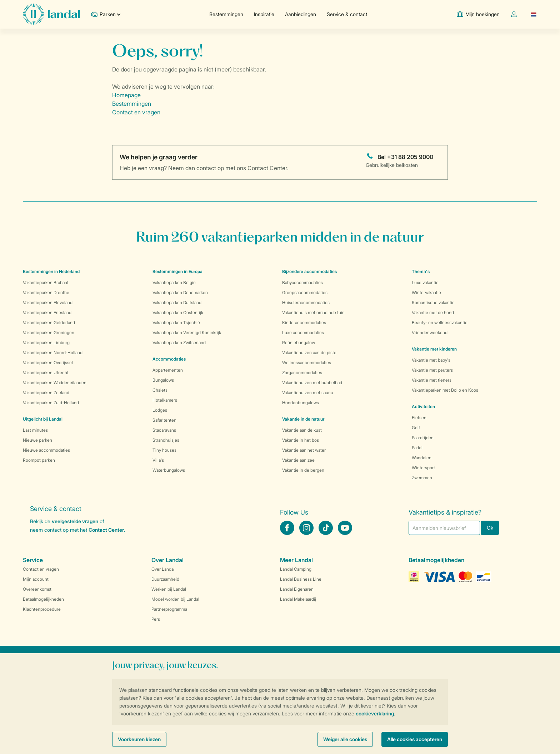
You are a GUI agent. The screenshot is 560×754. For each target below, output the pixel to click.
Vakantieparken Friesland (47, 312)
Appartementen (168, 370)
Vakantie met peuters (432, 370)
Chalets (160, 390)
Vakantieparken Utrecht (46, 373)
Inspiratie (264, 14)
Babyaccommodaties (302, 282)
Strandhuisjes (166, 440)
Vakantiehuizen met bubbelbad (312, 383)
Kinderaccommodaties (304, 323)
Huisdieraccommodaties (306, 302)
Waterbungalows (169, 470)
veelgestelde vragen (75, 521)
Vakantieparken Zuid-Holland (51, 403)
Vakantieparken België (174, 282)
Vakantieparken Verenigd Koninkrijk (187, 333)
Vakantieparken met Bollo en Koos (445, 390)
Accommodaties (169, 359)
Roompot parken (39, 460)
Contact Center (106, 530)
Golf (416, 428)
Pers (156, 619)
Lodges (160, 410)
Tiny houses (164, 450)
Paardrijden (423, 438)
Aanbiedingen (301, 14)
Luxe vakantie (425, 282)
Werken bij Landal (169, 589)
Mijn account (36, 579)
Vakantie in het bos (301, 440)
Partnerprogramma (169, 609)
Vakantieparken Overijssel (48, 363)
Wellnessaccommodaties (307, 363)
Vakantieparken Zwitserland (179, 343)
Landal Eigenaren (297, 589)
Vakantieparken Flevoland (48, 302)
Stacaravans (164, 430)
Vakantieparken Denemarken (180, 292)
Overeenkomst (37, 589)
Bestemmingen (226, 14)
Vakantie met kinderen (434, 349)
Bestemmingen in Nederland (51, 271)
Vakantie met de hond (433, 312)
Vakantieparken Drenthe (46, 292)
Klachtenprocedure (42, 609)
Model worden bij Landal (175, 599)
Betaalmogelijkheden (43, 599)
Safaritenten (164, 420)
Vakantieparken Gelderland (49, 323)
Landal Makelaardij (298, 599)
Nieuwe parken (37, 440)
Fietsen (419, 418)
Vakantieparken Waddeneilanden (55, 383)
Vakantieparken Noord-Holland (53, 353)
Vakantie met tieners (432, 380)
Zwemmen (422, 478)
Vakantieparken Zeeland (46, 393)
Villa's (158, 460)
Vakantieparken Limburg (46, 343)
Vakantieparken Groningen (49, 333)
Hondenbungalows (301, 403)
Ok (490, 528)
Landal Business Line (301, 579)
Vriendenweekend (430, 333)
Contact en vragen (136, 112)
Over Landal (163, 569)
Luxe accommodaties (303, 333)
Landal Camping (296, 569)
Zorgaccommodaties (302, 373)
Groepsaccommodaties (305, 292)
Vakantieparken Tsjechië (176, 323)
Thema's (421, 271)
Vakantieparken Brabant (46, 282)
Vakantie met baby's (431, 360)
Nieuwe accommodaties (46, 450)
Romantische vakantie (433, 302)
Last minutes (35, 430)
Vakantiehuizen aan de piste (309, 353)
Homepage (126, 95)
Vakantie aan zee (298, 460)
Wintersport (423, 468)
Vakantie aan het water (304, 450)
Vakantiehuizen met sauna (307, 393)
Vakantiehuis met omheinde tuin (313, 312)
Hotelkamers (165, 400)
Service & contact (347, 14)
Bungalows (163, 380)
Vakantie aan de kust (302, 430)
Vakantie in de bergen (303, 470)
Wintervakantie (426, 292)
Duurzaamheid (165, 579)
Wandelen (422, 458)
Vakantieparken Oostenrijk (178, 312)
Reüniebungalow (299, 343)
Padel (417, 448)
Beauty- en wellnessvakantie (440, 323)
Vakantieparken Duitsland (177, 302)
